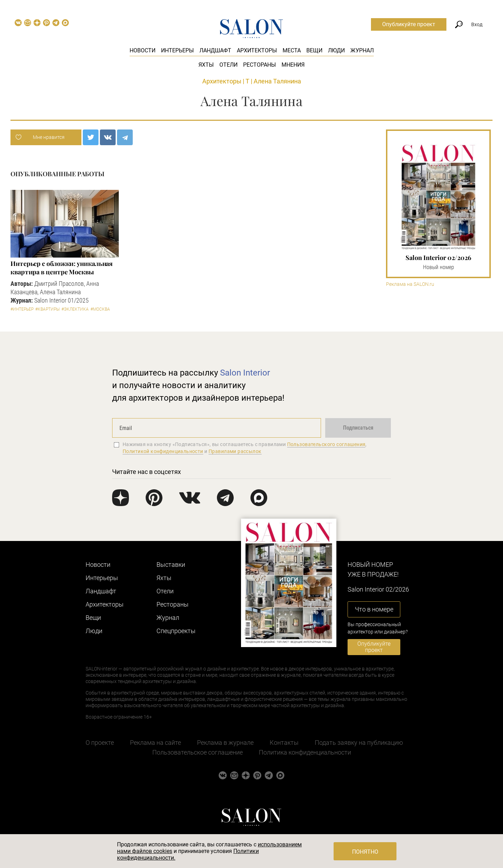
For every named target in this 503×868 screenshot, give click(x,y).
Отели (228, 65)
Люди (336, 50)
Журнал (362, 50)
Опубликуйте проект (409, 24)
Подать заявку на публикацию (359, 743)
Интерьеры (177, 50)
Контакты (284, 743)
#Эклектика (75, 309)
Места (292, 50)
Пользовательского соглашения (326, 444)
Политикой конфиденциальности (163, 451)
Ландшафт (215, 50)
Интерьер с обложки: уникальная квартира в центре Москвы (61, 268)
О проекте (100, 743)
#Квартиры (48, 309)
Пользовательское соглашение (198, 752)
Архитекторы (257, 50)
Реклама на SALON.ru (410, 284)
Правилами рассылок (235, 451)
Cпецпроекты (176, 631)
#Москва (100, 309)
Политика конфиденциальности (305, 752)
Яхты (206, 65)
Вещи (314, 50)
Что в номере (374, 609)
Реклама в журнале (225, 743)
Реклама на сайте (155, 743)
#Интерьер (22, 309)
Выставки (171, 565)
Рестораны (260, 65)
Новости (143, 50)
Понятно (365, 852)
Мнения (293, 65)
